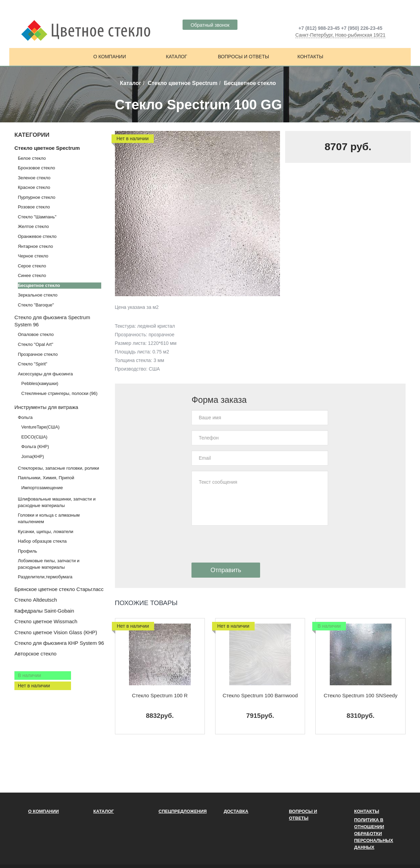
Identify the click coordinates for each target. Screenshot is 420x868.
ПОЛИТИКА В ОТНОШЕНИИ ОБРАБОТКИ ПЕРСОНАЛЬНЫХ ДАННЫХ (374, 834)
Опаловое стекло (36, 334)
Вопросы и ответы (243, 57)
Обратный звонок (210, 25)
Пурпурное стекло (37, 197)
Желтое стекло (33, 226)
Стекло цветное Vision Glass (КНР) (56, 632)
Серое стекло (32, 266)
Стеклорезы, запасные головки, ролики (59, 468)
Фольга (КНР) (35, 447)
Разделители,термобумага (45, 577)
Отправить (226, 570)
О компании (110, 57)
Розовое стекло (34, 207)
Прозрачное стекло (38, 354)
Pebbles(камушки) (40, 383)
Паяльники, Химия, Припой (46, 478)
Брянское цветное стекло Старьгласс (59, 589)
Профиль (27, 551)
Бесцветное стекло (39, 285)
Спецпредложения (183, 811)
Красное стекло (34, 187)
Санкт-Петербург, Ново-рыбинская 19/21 (341, 35)
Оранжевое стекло (37, 236)
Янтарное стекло (35, 246)
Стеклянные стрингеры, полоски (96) (59, 393)
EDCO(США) (34, 437)
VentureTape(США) (40, 427)
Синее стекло (32, 275)
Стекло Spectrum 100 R (160, 695)
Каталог (177, 57)
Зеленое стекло (34, 178)
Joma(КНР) (33, 456)
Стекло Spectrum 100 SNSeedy (360, 695)
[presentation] (244, 544)
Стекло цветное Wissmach (46, 621)
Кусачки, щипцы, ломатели (46, 532)
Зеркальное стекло (38, 295)
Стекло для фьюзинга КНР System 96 (59, 643)
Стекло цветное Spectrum (182, 83)
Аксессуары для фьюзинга (45, 374)
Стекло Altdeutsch (36, 600)
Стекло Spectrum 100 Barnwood (260, 695)
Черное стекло (33, 256)
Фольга (25, 417)
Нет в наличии (34, 686)
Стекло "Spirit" (33, 364)
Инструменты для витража (46, 407)
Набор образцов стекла (42, 541)
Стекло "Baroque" (36, 305)
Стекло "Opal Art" (36, 344)
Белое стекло (32, 158)
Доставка (236, 811)
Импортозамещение (42, 488)
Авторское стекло (36, 654)
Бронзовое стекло (36, 168)
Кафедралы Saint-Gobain (44, 611)
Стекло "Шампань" (37, 217)
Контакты (311, 57)
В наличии (30, 675)
